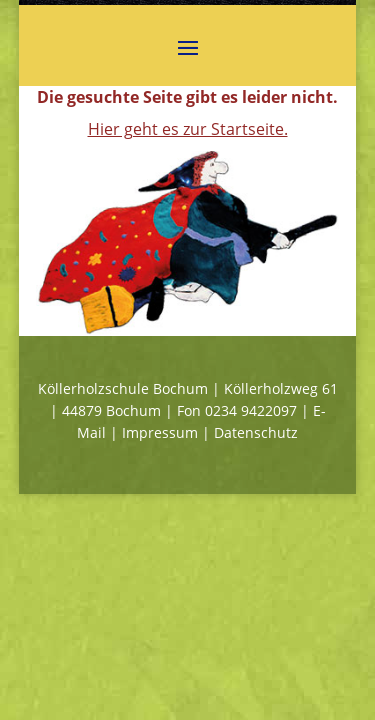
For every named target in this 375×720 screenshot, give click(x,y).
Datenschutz (256, 432)
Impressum (160, 432)
